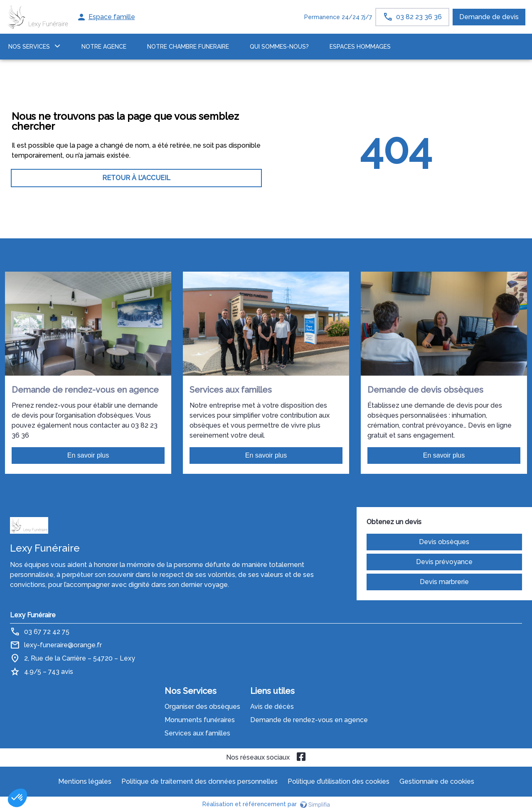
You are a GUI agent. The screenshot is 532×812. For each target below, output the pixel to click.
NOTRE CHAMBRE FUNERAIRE (188, 47)
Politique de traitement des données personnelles (199, 781)
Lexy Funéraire (33, 615)
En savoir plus (88, 455)
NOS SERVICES (29, 47)
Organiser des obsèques (202, 707)
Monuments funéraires (200, 720)
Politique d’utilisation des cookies (339, 781)
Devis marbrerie (444, 582)
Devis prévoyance (444, 562)
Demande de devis (489, 17)
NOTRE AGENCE (104, 47)
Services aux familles (197, 733)
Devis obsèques (444, 542)
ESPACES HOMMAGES (360, 47)
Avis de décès (272, 707)
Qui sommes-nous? (279, 47)
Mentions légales (85, 781)
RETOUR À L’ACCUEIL (136, 178)
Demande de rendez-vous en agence (309, 720)
